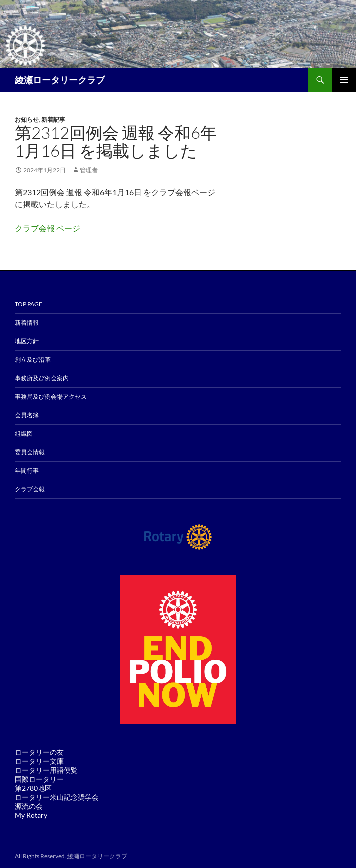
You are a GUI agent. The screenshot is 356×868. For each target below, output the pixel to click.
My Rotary (31, 815)
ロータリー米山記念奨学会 (57, 797)
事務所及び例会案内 (42, 378)
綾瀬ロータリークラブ (60, 80)
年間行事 (27, 470)
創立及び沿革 (33, 360)
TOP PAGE (29, 304)
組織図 (24, 434)
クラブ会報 (30, 489)
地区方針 (27, 341)
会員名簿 (27, 415)
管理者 (89, 170)
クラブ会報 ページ (48, 228)
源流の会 (29, 806)
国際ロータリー (39, 779)
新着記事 (53, 120)
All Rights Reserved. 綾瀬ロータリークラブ (71, 856)
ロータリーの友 (39, 752)
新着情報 (27, 323)
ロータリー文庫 (39, 761)
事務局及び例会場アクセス (51, 397)
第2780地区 (33, 788)
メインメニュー (344, 80)
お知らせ (27, 120)
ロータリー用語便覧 (46, 770)
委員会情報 (30, 452)
